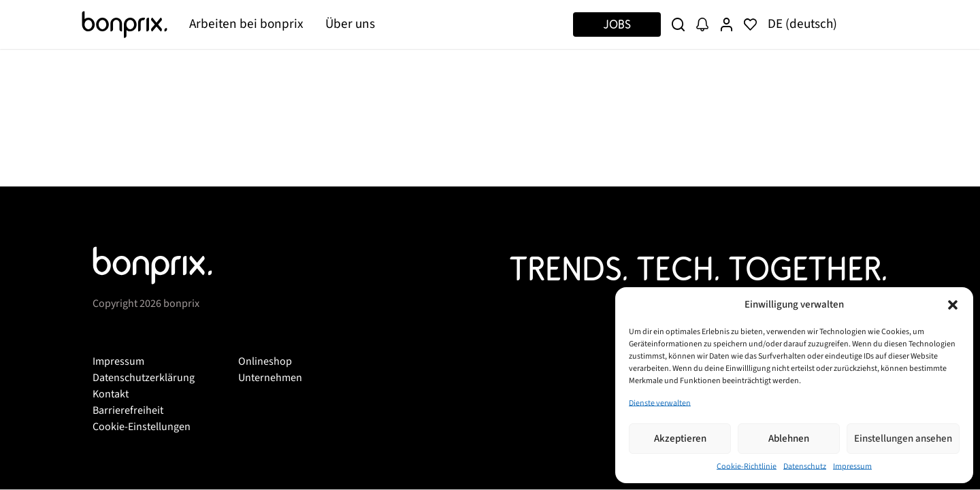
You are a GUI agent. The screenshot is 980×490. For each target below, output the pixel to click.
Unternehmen (270, 378)
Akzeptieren (680, 439)
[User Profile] (726, 24)
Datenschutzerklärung (144, 378)
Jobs (617, 24)
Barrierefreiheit (128, 410)
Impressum (852, 467)
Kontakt (111, 394)
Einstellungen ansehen (903, 439)
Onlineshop (265, 361)
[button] (953, 305)
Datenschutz (805, 467)
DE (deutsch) (802, 24)
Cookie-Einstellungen (142, 427)
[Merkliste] (750, 24)
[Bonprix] (125, 24)
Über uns (350, 24)
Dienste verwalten (660, 403)
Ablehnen (789, 439)
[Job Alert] (702, 24)
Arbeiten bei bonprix (246, 24)
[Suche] (678, 24)
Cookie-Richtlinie (747, 467)
